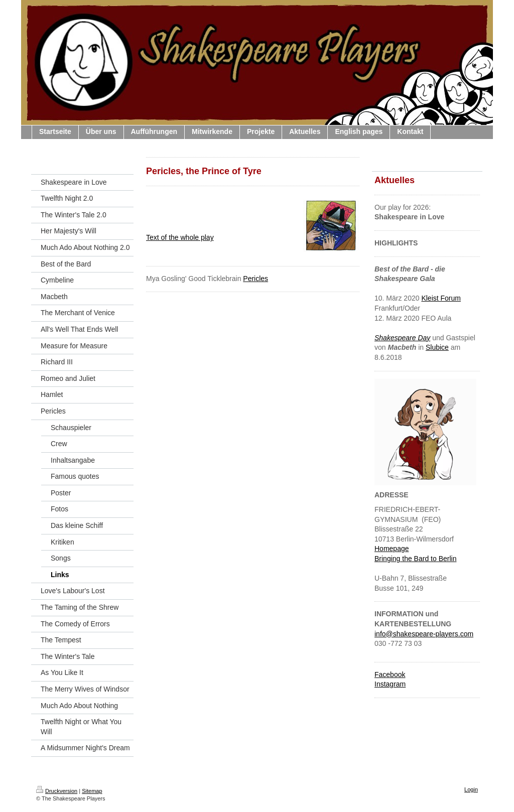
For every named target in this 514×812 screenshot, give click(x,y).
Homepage (392, 549)
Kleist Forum (441, 298)
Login (471, 789)
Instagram (390, 684)
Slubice (437, 347)
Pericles (255, 279)
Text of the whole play (180, 237)
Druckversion (57, 791)
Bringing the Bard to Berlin (415, 559)
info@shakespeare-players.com (424, 634)
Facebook (390, 674)
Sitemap (92, 791)
